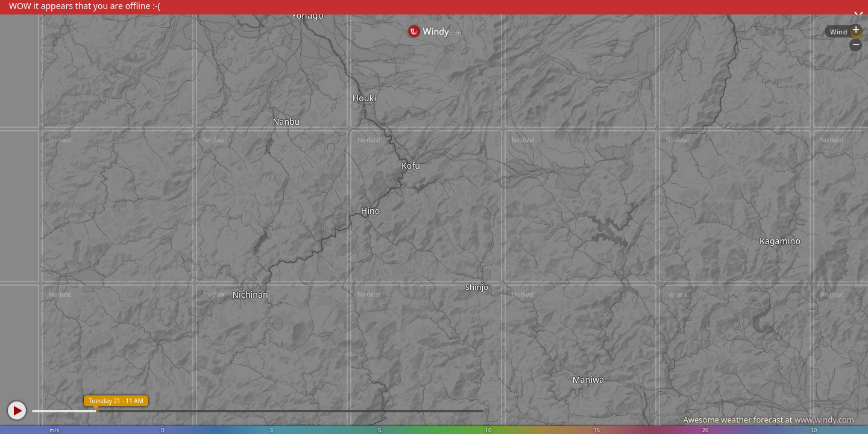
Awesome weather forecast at (769, 420)
